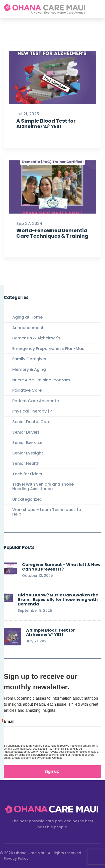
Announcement (28, 328)
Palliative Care (27, 390)
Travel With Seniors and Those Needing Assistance (43, 487)
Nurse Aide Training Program (41, 380)
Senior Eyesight (28, 453)
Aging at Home (27, 317)
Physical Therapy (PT (33, 411)
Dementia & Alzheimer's (36, 338)
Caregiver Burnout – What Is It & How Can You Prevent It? (61, 567)
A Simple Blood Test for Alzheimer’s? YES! (46, 124)
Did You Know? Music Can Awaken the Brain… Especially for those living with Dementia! (58, 599)
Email (9, 722)
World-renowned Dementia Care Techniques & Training (52, 241)
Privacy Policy (16, 858)
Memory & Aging (29, 369)
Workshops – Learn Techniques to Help (47, 512)
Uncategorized (27, 499)
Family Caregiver (29, 359)
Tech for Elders (27, 474)
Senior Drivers (26, 432)
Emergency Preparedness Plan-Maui (49, 349)
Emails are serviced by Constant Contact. (37, 758)
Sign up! (52, 771)
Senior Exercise (27, 443)
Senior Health (26, 463)
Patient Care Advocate (36, 401)
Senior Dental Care (31, 422)
